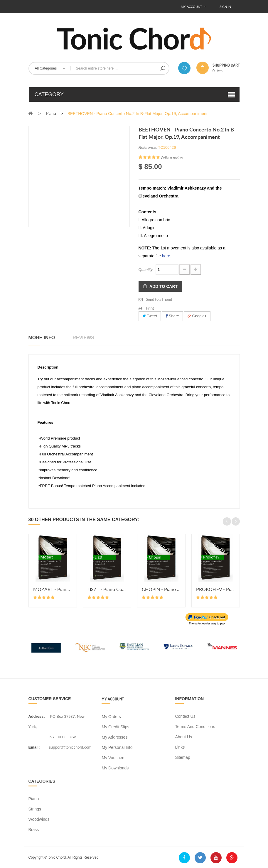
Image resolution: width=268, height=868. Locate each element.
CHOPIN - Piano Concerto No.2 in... (161, 589)
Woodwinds (39, 819)
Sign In (225, 7)
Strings (35, 809)
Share (172, 316)
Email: (34, 747)
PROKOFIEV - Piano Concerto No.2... (216, 589)
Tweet (150, 316)
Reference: (148, 147)
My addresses (114, 737)
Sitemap (182, 757)
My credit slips (115, 727)
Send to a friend (159, 299)
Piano (34, 799)
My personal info (117, 747)
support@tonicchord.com (70, 747)
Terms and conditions (195, 727)
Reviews (83, 338)
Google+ (197, 316)
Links (180, 747)
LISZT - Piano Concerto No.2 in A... (107, 589)
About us (183, 737)
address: (37, 716)
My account (113, 699)
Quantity (146, 270)
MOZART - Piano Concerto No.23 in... (53, 589)
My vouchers (113, 758)
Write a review (172, 158)
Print (150, 308)
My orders (111, 717)
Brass (34, 830)
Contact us (185, 716)
